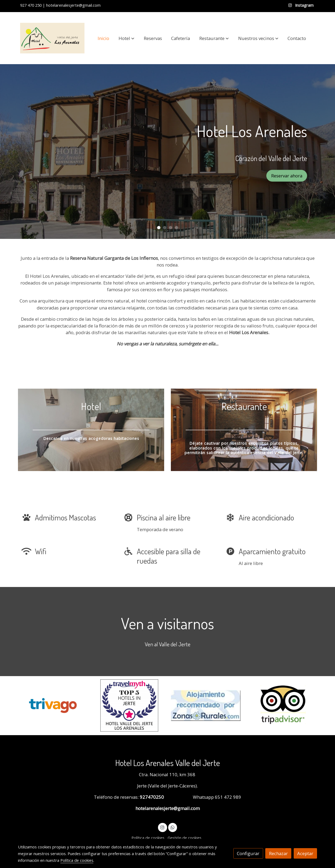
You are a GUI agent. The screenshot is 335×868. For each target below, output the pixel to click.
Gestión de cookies (185, 838)
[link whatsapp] (172, 827)
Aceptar (305, 853)
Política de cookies (148, 838)
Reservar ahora (287, 176)
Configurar (248, 853)
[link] (52, 38)
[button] (126, 38)
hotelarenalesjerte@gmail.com (168, 808)
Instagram (304, 5)
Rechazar (278, 853)
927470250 (151, 797)
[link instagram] (163, 827)
